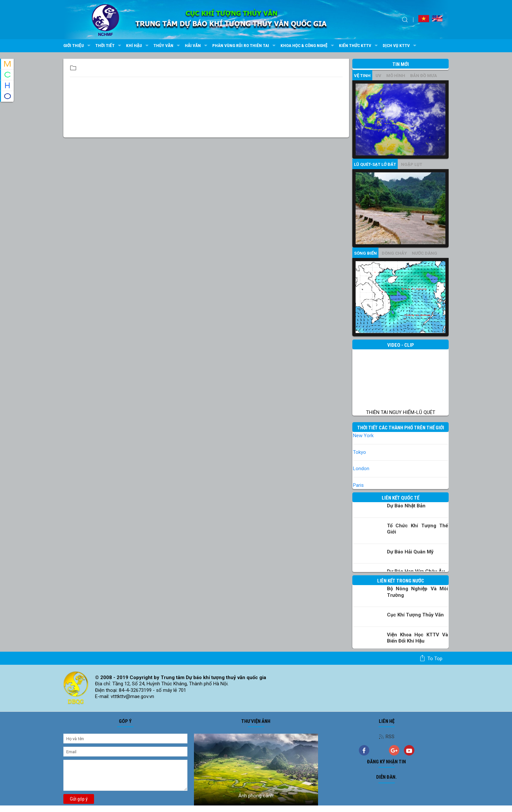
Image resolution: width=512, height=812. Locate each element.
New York (363, 436)
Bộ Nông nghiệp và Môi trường (417, 592)
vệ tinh (362, 76)
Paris (358, 485)
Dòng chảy (394, 253)
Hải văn (197, 46)
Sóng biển (365, 253)
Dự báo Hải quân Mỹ (410, 552)
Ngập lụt (412, 164)
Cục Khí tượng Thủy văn (415, 615)
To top (431, 658)
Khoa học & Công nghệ (308, 46)
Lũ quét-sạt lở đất (375, 164)
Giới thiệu (78, 46)
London (361, 469)
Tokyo (360, 452)
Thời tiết (109, 46)
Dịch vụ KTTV (400, 46)
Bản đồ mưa (424, 76)
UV (378, 76)
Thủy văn (168, 46)
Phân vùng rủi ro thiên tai (245, 46)
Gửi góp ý (79, 799)
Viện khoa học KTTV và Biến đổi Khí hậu (417, 638)
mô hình (396, 76)
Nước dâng (424, 253)
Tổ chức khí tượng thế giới (417, 529)
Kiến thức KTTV (359, 46)
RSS (387, 737)
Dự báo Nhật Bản (406, 506)
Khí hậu (138, 46)
